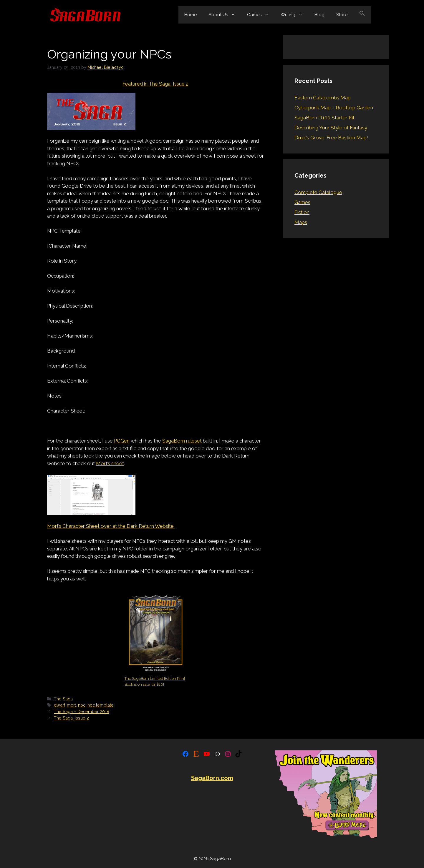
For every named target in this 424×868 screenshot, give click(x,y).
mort (71, 705)
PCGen (122, 441)
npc (82, 705)
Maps (301, 222)
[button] (362, 15)
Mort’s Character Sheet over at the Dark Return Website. (111, 526)
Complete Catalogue (318, 192)
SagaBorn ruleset (182, 441)
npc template (101, 705)
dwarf (59, 705)
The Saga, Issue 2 (71, 718)
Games (261, 15)
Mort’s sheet (110, 463)
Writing (295, 15)
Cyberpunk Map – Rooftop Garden (334, 108)
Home (191, 15)
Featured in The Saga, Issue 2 (155, 84)
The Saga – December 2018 (82, 711)
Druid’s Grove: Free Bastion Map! (331, 138)
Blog (319, 15)
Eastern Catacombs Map (323, 98)
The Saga (63, 699)
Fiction (302, 212)
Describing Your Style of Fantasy (331, 128)
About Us (225, 15)
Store (342, 15)
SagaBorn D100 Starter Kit (324, 118)
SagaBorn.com (212, 778)
